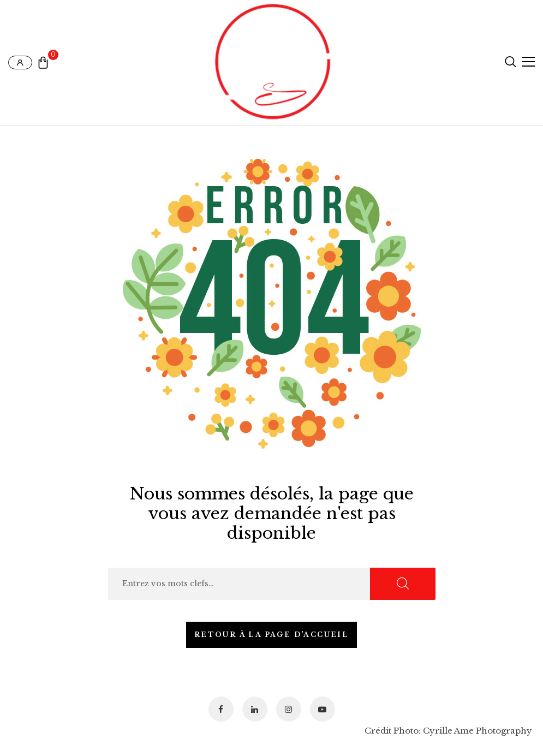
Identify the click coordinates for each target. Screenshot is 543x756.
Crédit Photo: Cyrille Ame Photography (448, 731)
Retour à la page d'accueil (271, 635)
